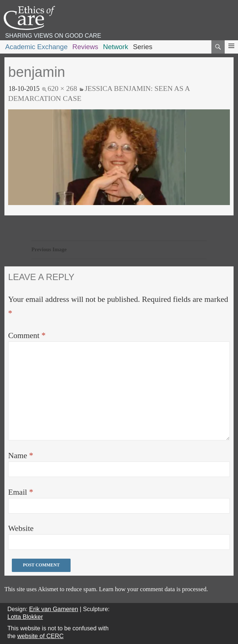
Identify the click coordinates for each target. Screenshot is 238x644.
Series (143, 47)
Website (21, 528)
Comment (27, 335)
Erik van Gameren (54, 609)
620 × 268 (62, 88)
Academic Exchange (36, 47)
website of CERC (40, 636)
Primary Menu (231, 53)
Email (21, 492)
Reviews (85, 47)
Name (21, 455)
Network (116, 47)
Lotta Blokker (25, 617)
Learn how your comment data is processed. (154, 589)
